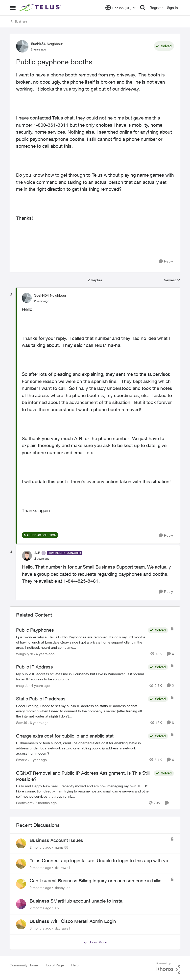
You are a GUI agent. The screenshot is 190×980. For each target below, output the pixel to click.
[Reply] (166, 261)
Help (75, 965)
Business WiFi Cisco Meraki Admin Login (73, 921)
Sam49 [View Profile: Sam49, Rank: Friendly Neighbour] (22, 723)
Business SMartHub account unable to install (77, 901)
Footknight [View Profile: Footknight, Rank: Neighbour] (24, 803)
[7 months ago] (45, 803)
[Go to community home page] (41, 8)
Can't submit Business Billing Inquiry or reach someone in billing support (97, 881)
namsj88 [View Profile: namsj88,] (62, 847)
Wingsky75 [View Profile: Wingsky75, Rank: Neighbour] (25, 654)
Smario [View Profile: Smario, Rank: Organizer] (22, 760)
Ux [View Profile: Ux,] (57, 908)
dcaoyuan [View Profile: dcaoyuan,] (63, 888)
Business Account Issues (56, 840)
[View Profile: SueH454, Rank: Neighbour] (22, 46)
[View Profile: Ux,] (21, 904)
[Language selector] (121, 8)
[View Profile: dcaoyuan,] (21, 884)
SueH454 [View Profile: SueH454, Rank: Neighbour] (38, 44)
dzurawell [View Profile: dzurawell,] (62, 867)
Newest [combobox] (172, 280)
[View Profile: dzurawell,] (21, 864)
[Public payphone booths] (42, 301)
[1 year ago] (37, 760)
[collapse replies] (11, 295)
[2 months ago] (40, 847)
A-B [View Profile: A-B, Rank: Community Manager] (37, 553)
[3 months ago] (40, 928)
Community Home (24, 965)
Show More (95, 942)
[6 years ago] (38, 723)
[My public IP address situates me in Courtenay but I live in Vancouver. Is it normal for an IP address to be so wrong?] (81, 676)
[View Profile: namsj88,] (21, 843)
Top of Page (55, 965)
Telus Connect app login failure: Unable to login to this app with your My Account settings (101, 861)
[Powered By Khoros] (168, 968)
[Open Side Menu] (13, 8)
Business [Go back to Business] (18, 21)
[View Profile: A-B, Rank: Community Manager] (27, 556)
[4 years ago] (44, 654)
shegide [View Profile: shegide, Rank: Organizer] (22, 685)
